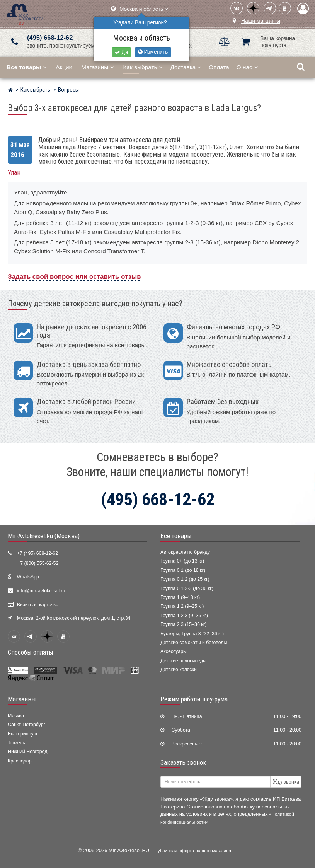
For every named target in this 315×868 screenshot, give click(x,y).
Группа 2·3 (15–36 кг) (183, 624)
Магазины (98, 67)
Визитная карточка (38, 605)
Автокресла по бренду (185, 552)
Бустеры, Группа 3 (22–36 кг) (192, 634)
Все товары (176, 536)
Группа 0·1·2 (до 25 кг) (185, 579)
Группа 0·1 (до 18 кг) (183, 570)
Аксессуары (174, 651)
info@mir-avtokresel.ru (41, 591)
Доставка (186, 67)
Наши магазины (261, 21)
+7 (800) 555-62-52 (38, 563)
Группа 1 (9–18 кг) (180, 597)
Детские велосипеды (183, 661)
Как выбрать (143, 67)
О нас (247, 67)
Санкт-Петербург (26, 725)
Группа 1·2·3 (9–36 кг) (184, 616)
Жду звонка (286, 782)
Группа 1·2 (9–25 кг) (182, 606)
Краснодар (20, 761)
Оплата (219, 67)
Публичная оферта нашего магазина (193, 850)
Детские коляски (179, 670)
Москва (16, 716)
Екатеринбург (23, 734)
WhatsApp (28, 577)
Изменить (153, 52)
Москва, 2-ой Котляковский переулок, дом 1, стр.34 (74, 618)
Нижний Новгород (27, 752)
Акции (64, 67)
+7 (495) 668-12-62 (37, 553)
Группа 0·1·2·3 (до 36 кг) (187, 588)
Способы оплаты (31, 652)
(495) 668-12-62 (50, 38)
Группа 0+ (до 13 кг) (182, 561)
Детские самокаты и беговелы (194, 643)
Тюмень (16, 743)
